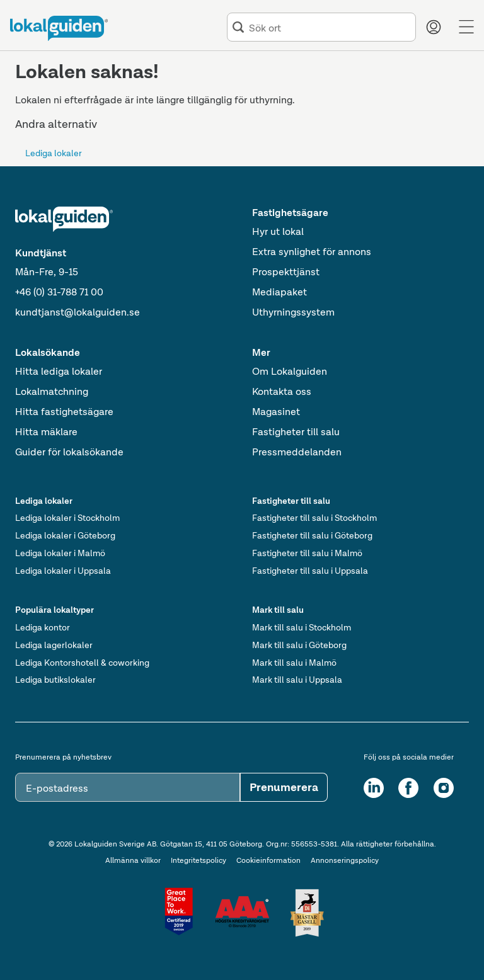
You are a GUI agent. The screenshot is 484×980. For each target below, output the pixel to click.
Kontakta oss (282, 391)
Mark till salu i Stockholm (302, 627)
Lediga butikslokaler (55, 680)
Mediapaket (279, 292)
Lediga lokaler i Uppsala (63, 571)
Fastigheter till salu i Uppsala (310, 571)
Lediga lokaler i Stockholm (67, 518)
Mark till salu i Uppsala (297, 680)
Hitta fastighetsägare (64, 412)
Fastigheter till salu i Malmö (307, 553)
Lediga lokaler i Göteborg (65, 535)
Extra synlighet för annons (312, 252)
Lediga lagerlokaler (54, 645)
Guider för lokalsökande (69, 452)
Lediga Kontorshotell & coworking (82, 663)
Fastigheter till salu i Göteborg (312, 535)
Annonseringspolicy (345, 860)
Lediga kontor (43, 627)
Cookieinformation (268, 860)
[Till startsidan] (59, 28)
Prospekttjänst (286, 272)
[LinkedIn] (374, 788)
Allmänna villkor (133, 860)
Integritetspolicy (199, 860)
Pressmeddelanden (297, 452)
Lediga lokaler (54, 153)
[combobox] (330, 27)
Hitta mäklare (46, 432)
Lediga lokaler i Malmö (60, 553)
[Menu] (466, 27)
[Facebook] (408, 788)
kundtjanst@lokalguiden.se (78, 312)
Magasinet (276, 412)
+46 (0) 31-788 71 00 (59, 292)
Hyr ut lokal (278, 231)
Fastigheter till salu (296, 432)
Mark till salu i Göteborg (299, 645)
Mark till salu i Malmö (294, 663)
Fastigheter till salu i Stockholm (314, 518)
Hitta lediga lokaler (59, 371)
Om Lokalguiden (290, 371)
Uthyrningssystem (293, 312)
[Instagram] (444, 788)
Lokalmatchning (52, 391)
